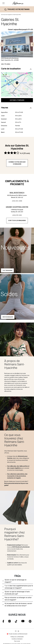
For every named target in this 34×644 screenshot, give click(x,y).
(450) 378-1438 (17, 215)
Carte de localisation (16, 69)
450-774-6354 (6, 64)
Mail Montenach (17, 193)
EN (16, 631)
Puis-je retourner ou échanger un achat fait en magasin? (18, 599)
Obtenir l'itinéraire (17, 100)
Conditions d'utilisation (17, 639)
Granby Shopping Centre (17, 207)
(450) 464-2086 (17, 201)
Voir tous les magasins (17, 220)
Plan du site (17, 641)
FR (18, 631)
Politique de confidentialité (17, 637)
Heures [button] (16, 108)
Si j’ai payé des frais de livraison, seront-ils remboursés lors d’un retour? (19, 605)
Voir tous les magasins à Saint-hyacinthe (11, 15)
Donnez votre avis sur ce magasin (17, 163)
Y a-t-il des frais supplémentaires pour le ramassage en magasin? (19, 587)
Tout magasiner (7, 270)
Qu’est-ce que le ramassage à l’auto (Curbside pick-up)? (17, 593)
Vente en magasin (8, 317)
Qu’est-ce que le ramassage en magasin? (16, 581)
